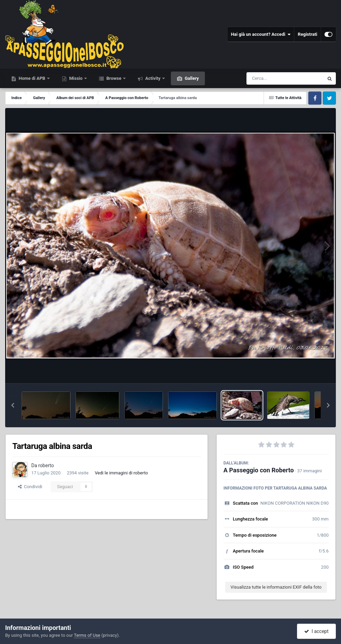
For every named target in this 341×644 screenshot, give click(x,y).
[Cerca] (270, 78)
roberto (46, 465)
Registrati (307, 34)
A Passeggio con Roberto (259, 470)
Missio (76, 78)
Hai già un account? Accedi (261, 34)
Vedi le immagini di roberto (122, 473)
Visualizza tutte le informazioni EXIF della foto (276, 587)
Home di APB (32, 78)
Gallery (191, 78)
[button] (13, 405)
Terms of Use (87, 635)
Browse (114, 78)
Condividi (30, 487)
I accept (316, 631)
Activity (153, 78)
